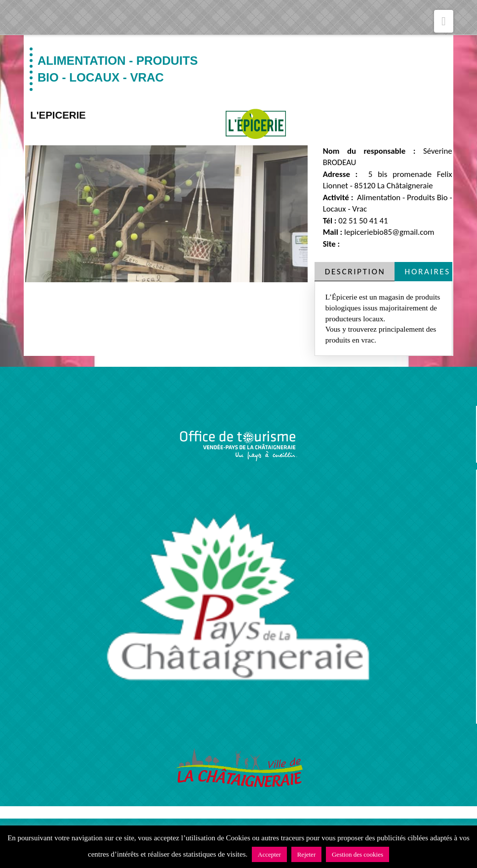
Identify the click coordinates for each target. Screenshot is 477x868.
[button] (444, 21)
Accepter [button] (269, 854)
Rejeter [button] (307, 854)
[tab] (355, 272)
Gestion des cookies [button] (358, 854)
